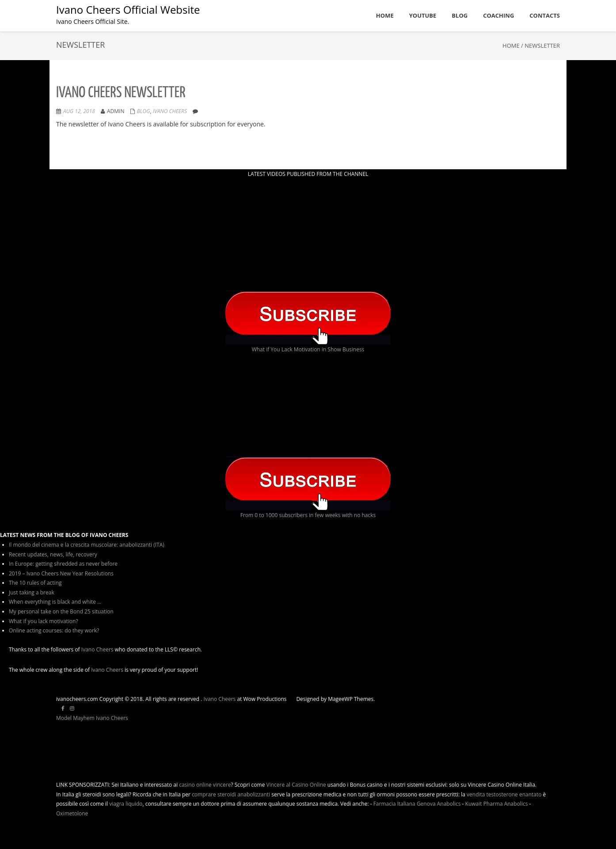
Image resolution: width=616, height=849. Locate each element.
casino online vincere (205, 785)
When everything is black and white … (55, 602)
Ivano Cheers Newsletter (121, 93)
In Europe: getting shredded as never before (63, 564)
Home (511, 46)
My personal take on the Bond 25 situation (61, 611)
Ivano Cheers (97, 649)
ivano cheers (170, 111)
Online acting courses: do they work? (54, 630)
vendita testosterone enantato (504, 794)
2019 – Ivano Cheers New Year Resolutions (61, 573)
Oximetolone (72, 813)
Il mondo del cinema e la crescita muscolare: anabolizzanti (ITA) (87, 545)
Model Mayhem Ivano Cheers (92, 718)
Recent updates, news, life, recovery (53, 554)
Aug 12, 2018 (79, 111)
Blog (144, 111)
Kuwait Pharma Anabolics (497, 804)
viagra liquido (126, 804)
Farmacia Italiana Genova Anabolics (417, 804)
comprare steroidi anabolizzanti (231, 794)
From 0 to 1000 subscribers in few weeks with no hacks (308, 515)
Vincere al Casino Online (296, 785)
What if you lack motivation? (44, 621)
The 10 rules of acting (35, 583)
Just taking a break (32, 592)
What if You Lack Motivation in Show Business (308, 349)
